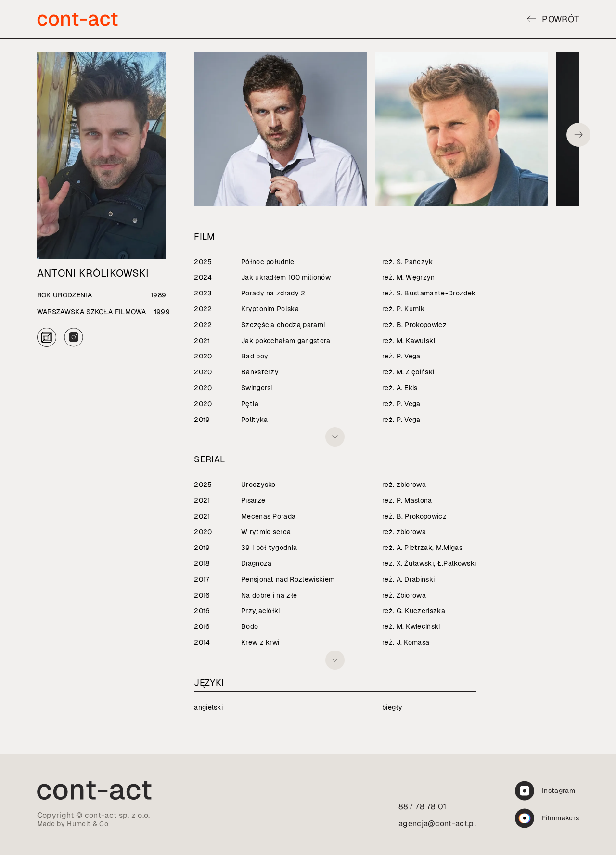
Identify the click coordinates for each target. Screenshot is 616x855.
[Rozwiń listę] (335, 437)
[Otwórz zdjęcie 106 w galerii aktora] (462, 129)
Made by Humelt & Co (73, 824)
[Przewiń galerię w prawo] (578, 135)
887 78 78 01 (423, 807)
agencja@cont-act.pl (437, 823)
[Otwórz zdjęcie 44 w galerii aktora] (281, 129)
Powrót (553, 19)
